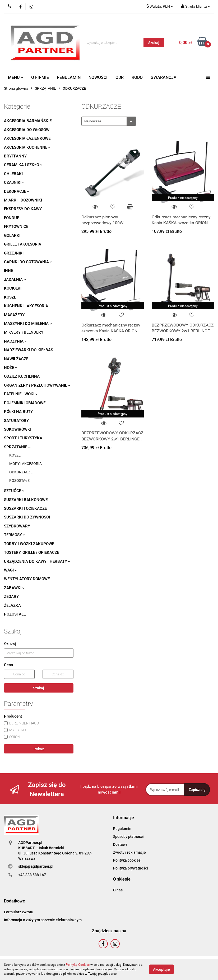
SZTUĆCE (14, 491)
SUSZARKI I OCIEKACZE (25, 508)
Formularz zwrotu (19, 912)
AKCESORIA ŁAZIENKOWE (27, 138)
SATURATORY (16, 421)
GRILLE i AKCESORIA (23, 244)
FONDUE (11, 218)
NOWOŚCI (98, 77)
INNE (8, 271)
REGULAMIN (69, 77)
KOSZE (10, 297)
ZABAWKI (14, 588)
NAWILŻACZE (16, 359)
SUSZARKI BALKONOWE (26, 500)
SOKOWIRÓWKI (18, 429)
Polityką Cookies (78, 965)
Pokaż (39, 749)
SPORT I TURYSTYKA (23, 438)
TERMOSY (15, 535)
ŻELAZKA (12, 606)
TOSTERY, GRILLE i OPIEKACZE (32, 553)
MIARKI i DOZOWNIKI (23, 200)
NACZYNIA (15, 341)
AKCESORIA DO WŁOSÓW (27, 130)
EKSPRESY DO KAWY (23, 209)
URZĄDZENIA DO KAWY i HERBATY (37, 561)
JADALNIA (15, 280)
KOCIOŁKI (13, 288)
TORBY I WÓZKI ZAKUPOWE (29, 544)
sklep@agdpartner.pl (36, 866)
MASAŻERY (14, 315)
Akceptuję (161, 969)
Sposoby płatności (128, 837)
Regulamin (122, 829)
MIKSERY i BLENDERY (24, 332)
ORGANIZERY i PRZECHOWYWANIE (37, 385)
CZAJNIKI (14, 182)
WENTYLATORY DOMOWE (27, 579)
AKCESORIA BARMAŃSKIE (28, 121)
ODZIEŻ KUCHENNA (22, 376)
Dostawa (120, 844)
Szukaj (39, 688)
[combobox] (109, 121)
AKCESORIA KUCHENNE (27, 147)
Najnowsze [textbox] (93, 121)
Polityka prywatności (131, 868)
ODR (120, 77)
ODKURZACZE (21, 472)
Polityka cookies (127, 860)
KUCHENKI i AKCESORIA (26, 306)
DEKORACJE (17, 191)
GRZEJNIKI (14, 253)
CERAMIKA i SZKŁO (23, 165)
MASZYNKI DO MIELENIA (28, 324)
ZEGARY (11, 597)
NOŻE (11, 368)
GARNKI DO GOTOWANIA (28, 262)
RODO (137, 77)
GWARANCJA (164, 77)
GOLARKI (12, 236)
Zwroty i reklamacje (129, 852)
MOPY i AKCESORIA (25, 464)
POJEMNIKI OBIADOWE (25, 403)
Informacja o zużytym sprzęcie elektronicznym (43, 920)
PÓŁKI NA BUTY (18, 412)
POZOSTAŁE (19, 481)
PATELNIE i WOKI (21, 394)
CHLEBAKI (13, 174)
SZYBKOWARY (17, 526)
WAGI (10, 570)
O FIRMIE (40, 77)
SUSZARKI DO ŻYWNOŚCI (27, 517)
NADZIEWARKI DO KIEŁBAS (29, 350)
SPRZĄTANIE (17, 447)
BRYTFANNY (15, 156)
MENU (16, 77)
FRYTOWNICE (16, 227)
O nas (118, 890)
